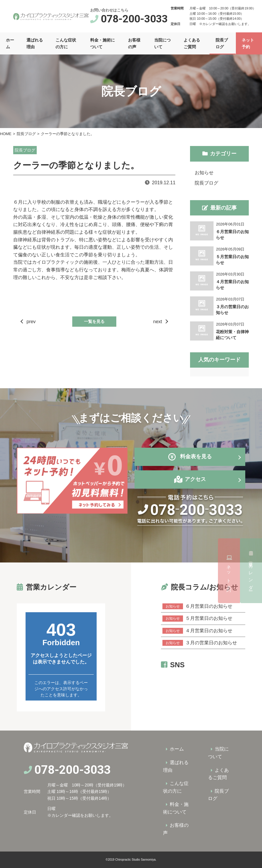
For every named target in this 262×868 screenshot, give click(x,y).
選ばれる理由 (35, 43)
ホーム (10, 43)
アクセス (195, 479)
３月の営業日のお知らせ (200, 643)
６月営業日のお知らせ (197, 606)
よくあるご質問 (192, 43)
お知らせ (204, 173)
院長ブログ (222, 43)
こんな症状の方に (66, 43)
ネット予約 (251, 571)
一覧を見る (94, 321)
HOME (6, 134)
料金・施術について (103, 43)
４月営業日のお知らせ (197, 631)
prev (31, 322)
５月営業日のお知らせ (197, 618)
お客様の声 (134, 43)
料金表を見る (190, 457)
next (158, 322)
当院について (162, 43)
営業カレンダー (251, 502)
